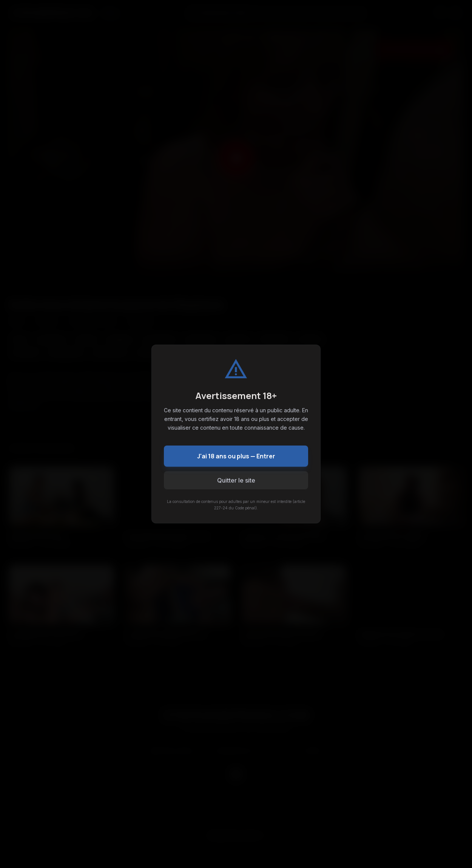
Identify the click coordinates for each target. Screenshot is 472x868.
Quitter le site (236, 480)
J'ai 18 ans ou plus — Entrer (236, 456)
